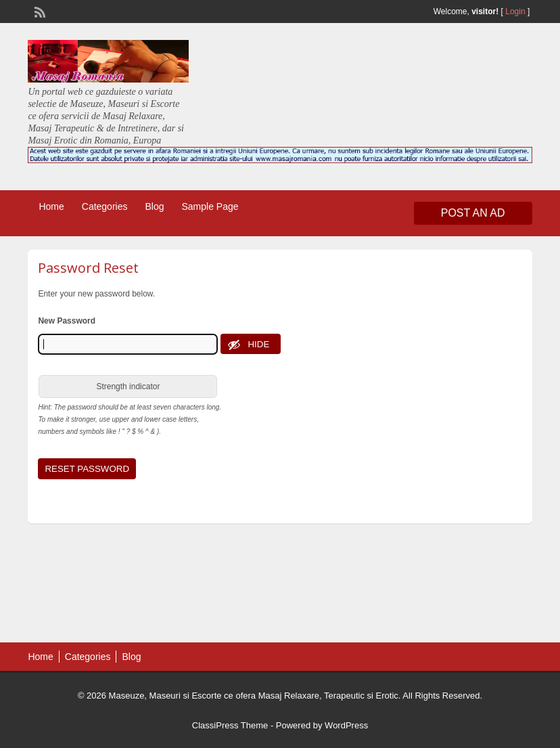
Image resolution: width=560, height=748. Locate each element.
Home (51, 206)
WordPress (346, 725)
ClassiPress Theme (230, 725)
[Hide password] (251, 344)
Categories (105, 206)
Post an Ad (473, 213)
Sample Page (210, 206)
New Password (67, 321)
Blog (154, 206)
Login (515, 12)
